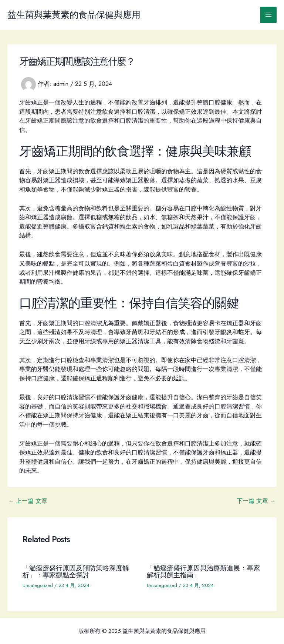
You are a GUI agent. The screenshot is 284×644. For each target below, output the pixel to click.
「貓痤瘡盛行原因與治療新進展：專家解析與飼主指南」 (203, 571)
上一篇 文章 (28, 501)
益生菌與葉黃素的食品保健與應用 (74, 15)
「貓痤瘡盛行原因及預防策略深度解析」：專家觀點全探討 (76, 571)
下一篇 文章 (256, 501)
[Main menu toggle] (268, 15)
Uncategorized (38, 585)
